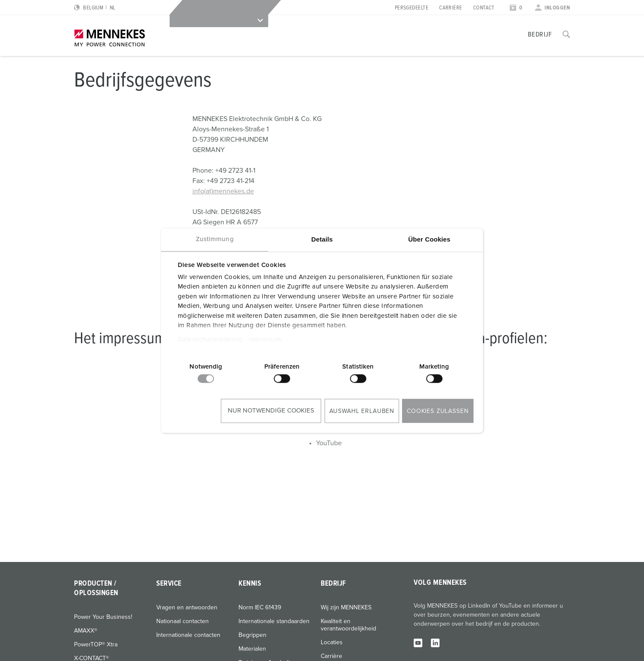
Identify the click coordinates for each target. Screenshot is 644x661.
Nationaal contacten (183, 621)
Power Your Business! (103, 617)
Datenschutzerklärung (211, 340)
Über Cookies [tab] (429, 239)
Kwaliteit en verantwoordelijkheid (348, 625)
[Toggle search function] (566, 34)
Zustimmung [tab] (215, 239)
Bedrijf (540, 34)
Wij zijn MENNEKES (346, 608)
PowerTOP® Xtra (96, 645)
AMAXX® (86, 631)
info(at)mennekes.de (223, 191)
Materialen (252, 649)
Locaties (332, 642)
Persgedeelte (412, 8)
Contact (484, 8)
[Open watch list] (516, 8)
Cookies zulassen (438, 411)
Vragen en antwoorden (187, 608)
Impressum (266, 340)
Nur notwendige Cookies (271, 411)
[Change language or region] (94, 8)
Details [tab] (322, 239)
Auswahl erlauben (362, 411)
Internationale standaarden (274, 621)
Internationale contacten (188, 635)
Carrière (451, 8)
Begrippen (252, 635)
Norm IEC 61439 (260, 608)
